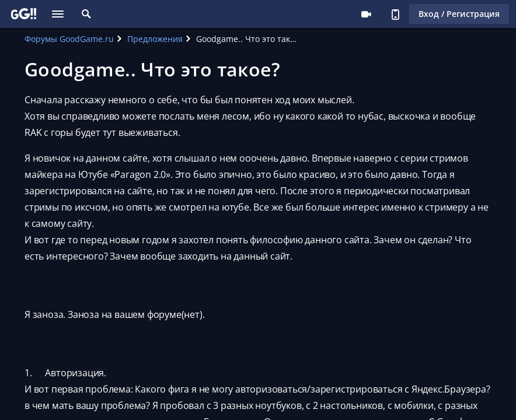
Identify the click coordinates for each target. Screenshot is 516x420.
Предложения (155, 39)
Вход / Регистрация (459, 14)
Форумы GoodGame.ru (69, 39)
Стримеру (366, 14)
